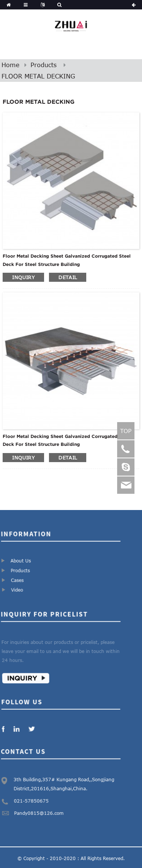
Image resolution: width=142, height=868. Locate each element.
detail (68, 277)
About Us (21, 560)
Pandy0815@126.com (40, 811)
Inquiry (24, 675)
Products (44, 65)
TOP (126, 431)
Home (11, 65)
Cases (19, 579)
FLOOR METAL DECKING (38, 76)
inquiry (23, 277)
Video (19, 587)
